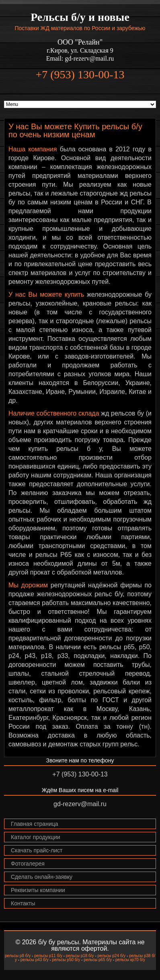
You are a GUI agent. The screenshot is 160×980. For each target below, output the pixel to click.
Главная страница (35, 824)
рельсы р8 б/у (18, 956)
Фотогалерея (28, 864)
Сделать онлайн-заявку (42, 877)
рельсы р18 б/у (80, 956)
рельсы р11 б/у (48, 956)
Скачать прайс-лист (37, 850)
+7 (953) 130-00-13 (80, 74)
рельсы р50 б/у (66, 960)
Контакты (23, 903)
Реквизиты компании (38, 890)
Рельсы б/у (58, 17)
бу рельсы (64, 942)
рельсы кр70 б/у (130, 960)
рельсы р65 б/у (98, 960)
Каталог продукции (36, 837)
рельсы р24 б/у (112, 956)
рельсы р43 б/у (35, 960)
